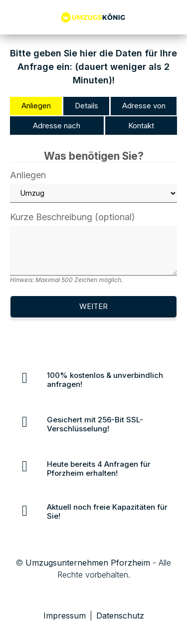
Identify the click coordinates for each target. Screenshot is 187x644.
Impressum (65, 616)
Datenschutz (120, 616)
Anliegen (93, 187)
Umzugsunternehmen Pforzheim (88, 563)
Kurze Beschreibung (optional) (93, 248)
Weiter (93, 306)
